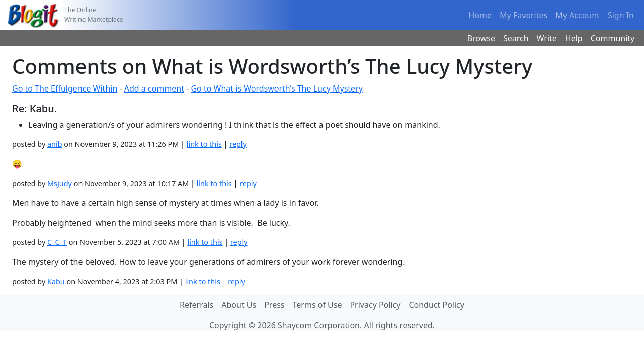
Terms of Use (317, 305)
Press (274, 305)
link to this (204, 144)
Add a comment (154, 88)
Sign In (621, 15)
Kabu (56, 281)
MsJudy (60, 183)
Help (574, 38)
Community (613, 38)
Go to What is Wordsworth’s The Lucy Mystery (276, 88)
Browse (481, 38)
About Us (239, 305)
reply (238, 144)
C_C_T (57, 242)
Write (547, 38)
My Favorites (524, 15)
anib (55, 144)
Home (480, 15)
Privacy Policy (375, 305)
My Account (578, 15)
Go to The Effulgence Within (65, 88)
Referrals (196, 305)
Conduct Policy (436, 305)
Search (516, 38)
